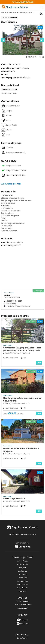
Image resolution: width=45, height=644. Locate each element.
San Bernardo (22, 581)
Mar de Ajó (23, 574)
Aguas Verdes (23, 561)
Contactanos (22, 608)
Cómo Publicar (22, 638)
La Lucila (22, 568)
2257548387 (11, 304)
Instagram (22, 623)
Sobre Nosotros (23, 601)
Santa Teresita (22, 588)
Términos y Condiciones (22, 605)
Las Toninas (23, 571)
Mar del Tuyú (23, 578)
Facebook (22, 620)
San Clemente (22, 585)
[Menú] (42, 7)
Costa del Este (22, 564)
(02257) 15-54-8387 (14, 301)
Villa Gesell (23, 591)
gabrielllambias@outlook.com (18, 306)
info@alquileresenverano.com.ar (23, 534)
